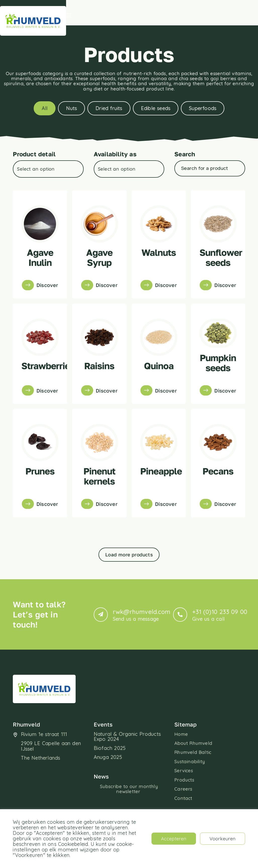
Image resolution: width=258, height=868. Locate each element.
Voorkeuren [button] (221, 838)
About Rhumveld (194, 763)
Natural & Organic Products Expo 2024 (127, 756)
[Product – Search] (208, 186)
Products (185, 801)
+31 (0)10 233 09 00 (220, 634)
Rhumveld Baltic (194, 773)
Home (182, 753)
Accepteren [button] (169, 838)
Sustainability (190, 782)
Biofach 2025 (110, 767)
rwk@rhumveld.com (142, 634)
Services (184, 792)
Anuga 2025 (108, 776)
